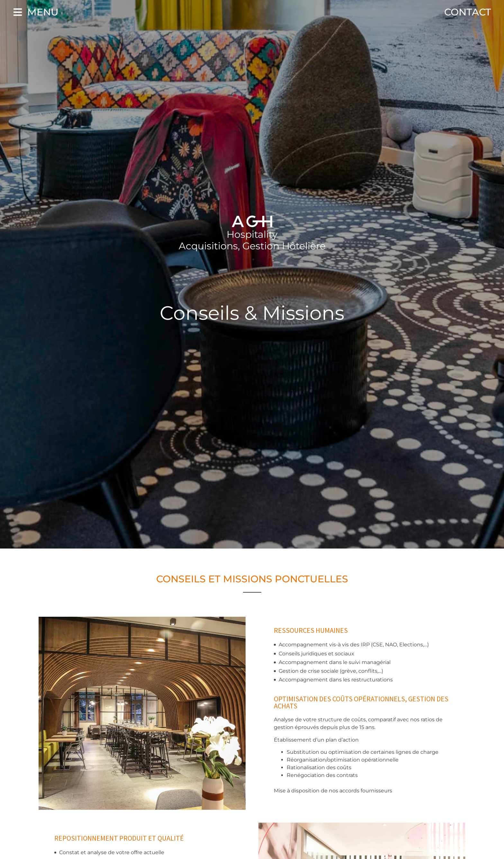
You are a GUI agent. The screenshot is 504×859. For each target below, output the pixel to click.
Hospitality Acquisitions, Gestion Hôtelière (252, 240)
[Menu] (18, 12)
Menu (43, 12)
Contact (468, 12)
